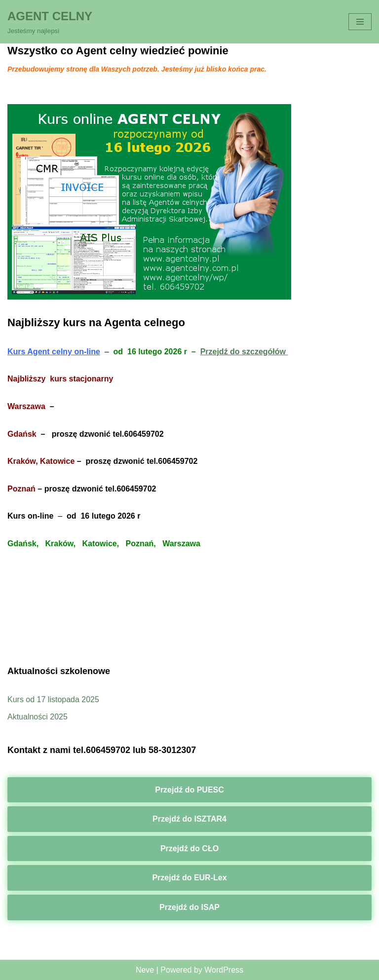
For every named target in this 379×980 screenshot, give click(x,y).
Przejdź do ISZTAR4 (189, 819)
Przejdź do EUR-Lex (189, 878)
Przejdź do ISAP (189, 907)
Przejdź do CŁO (189, 848)
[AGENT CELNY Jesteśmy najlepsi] (50, 22)
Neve (145, 970)
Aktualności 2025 (38, 717)
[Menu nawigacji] (360, 22)
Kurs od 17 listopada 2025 (53, 699)
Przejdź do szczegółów (244, 352)
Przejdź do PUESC (189, 790)
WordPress (224, 970)
